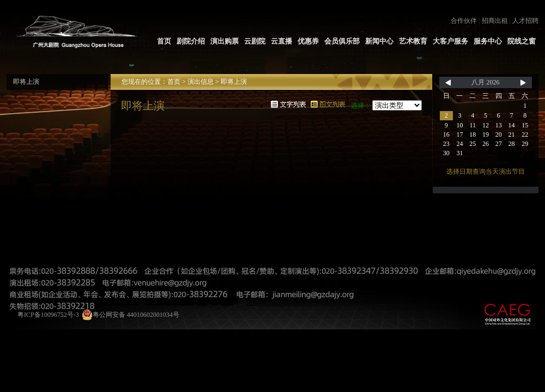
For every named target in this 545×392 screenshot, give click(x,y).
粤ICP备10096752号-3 (48, 315)
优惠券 (308, 41)
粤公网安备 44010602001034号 (131, 315)
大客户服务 (450, 41)
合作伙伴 (464, 21)
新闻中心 (379, 41)
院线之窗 (522, 41)
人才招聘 (525, 21)
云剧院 (255, 41)
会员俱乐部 (342, 41)
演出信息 (201, 82)
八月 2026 (485, 82)
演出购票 (225, 41)
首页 (164, 41)
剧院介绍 (191, 41)
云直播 (281, 41)
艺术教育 (413, 41)
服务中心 (488, 41)
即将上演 (26, 82)
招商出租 (495, 21)
